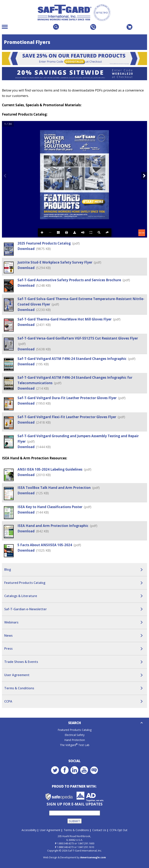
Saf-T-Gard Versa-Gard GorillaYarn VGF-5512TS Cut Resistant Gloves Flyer (78, 338)
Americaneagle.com (93, 857)
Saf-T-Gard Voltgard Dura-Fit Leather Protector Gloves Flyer (67, 398)
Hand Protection (75, 740)
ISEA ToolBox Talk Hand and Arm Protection (54, 488)
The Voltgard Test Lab (75, 745)
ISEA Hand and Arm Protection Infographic (53, 526)
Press (8, 649)
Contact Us (99, 830)
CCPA (8, 701)
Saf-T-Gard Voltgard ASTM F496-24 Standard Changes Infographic (72, 359)
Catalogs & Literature (21, 596)
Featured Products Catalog (25, 583)
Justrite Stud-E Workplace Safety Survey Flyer (55, 262)
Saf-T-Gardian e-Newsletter (26, 609)
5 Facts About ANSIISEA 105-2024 (45, 545)
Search (75, 723)
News (8, 636)
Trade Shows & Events (21, 662)
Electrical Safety (75, 735)
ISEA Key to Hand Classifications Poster (50, 507)
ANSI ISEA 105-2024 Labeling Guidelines (50, 469)
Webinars (11, 622)
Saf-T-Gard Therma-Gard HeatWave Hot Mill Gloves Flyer (65, 319)
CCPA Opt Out (119, 830)
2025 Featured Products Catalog (44, 243)
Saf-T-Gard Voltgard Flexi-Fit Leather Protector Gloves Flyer (67, 417)
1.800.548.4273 (65, 843)
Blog (8, 569)
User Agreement (17, 675)
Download (26, 249)
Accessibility (29, 830)
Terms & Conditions (19, 688)
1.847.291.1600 (86, 843)
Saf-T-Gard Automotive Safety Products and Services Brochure (70, 280)
